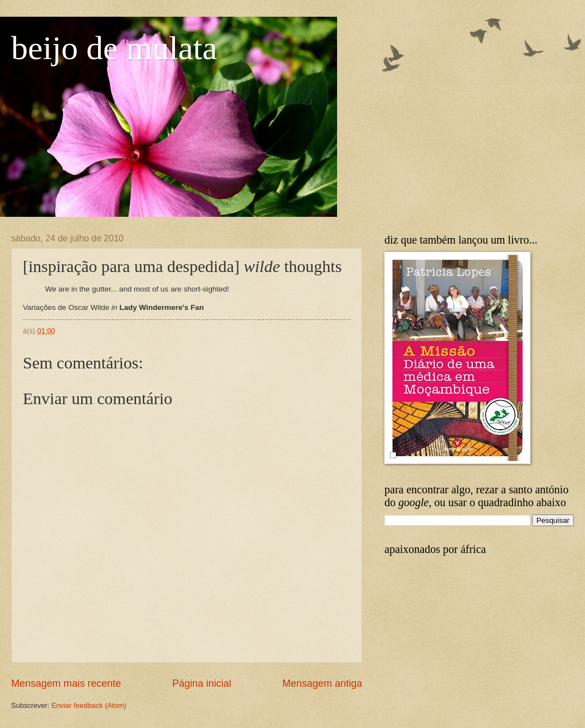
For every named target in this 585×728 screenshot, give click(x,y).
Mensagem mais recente (66, 683)
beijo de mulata (114, 48)
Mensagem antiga (322, 683)
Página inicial (202, 683)
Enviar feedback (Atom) (89, 705)
